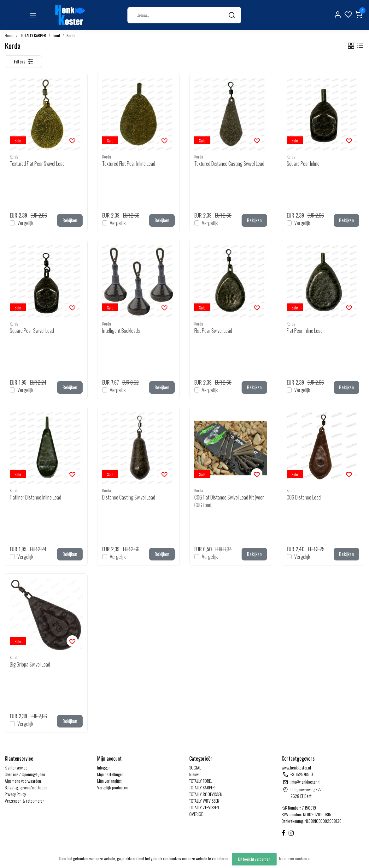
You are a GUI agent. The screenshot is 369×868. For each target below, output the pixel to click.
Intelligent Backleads (121, 331)
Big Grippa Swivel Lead (30, 664)
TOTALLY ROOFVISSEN (206, 794)
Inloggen (104, 767)
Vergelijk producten (112, 787)
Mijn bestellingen (110, 774)
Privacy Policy (15, 794)
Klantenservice (16, 767)
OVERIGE (196, 814)
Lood (56, 36)
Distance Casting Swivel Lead (129, 497)
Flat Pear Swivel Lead (213, 331)
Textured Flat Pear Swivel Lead (37, 164)
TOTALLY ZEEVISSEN (204, 807)
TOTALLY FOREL (201, 781)
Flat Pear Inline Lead (305, 331)
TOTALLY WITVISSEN (204, 801)
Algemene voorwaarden (23, 781)
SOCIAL (195, 767)
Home (9, 36)
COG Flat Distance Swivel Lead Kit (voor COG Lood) (229, 501)
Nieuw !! (195, 774)
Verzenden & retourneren (25, 801)
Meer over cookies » (294, 858)
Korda (71, 36)
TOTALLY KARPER (33, 36)
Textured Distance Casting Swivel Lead (229, 164)
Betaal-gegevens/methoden (26, 787)
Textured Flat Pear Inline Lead (129, 164)
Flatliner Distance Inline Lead (35, 497)
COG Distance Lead (304, 497)
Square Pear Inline (303, 164)
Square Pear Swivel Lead (32, 331)
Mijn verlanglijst (109, 781)
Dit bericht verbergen (254, 859)
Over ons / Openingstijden (25, 774)
